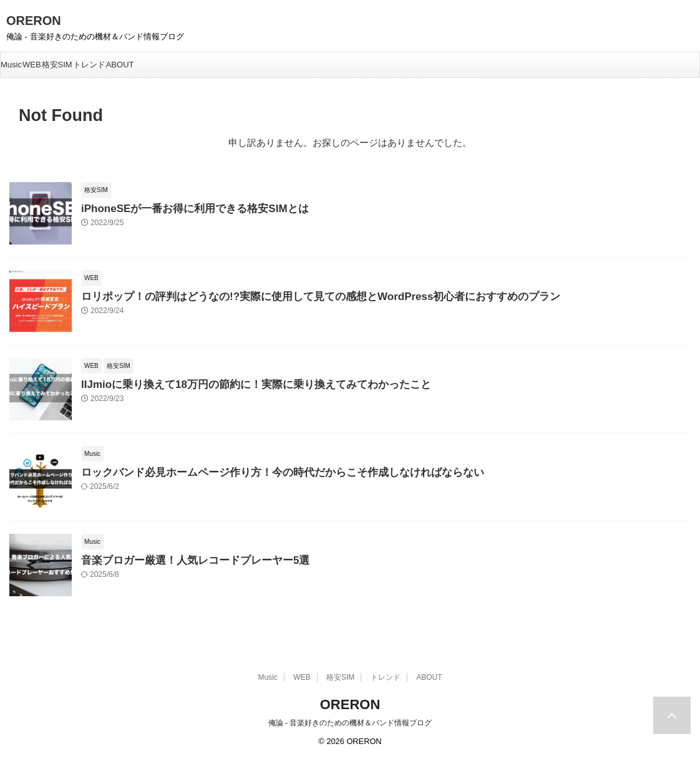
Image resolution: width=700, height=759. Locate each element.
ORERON (34, 21)
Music (11, 65)
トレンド (89, 65)
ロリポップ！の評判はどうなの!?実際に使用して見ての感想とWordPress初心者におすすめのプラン (293, 295)
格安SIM (57, 65)
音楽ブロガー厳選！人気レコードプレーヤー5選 (182, 559)
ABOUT (120, 65)
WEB (32, 65)
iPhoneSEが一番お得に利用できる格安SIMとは (182, 207)
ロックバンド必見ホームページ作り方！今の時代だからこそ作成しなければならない (259, 471)
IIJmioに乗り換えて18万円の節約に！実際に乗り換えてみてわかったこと (236, 383)
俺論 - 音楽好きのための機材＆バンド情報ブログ (350, 723)
